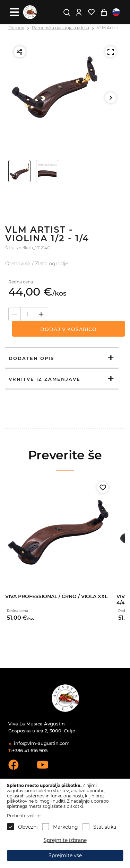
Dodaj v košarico (68, 329)
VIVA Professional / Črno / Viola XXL (56, 596)
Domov (16, 28)
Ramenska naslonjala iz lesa (60, 28)
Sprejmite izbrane (65, 840)
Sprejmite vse (65, 855)
